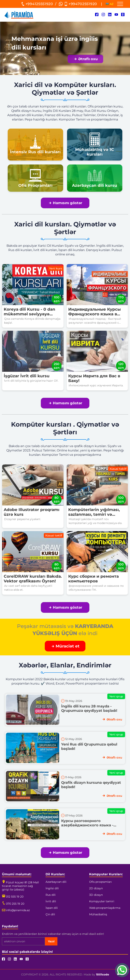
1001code (103, 974)
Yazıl (51, 941)
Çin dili (50, 914)
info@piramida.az (16, 910)
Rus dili (51, 895)
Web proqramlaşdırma (105, 908)
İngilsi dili (52, 888)
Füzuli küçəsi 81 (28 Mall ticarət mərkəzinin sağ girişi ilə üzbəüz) (20, 886)
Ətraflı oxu (86, 59)
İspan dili (52, 908)
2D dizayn (96, 888)
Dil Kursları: (55, 874)
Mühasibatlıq (98, 914)
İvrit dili (51, 901)
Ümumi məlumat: (17, 874)
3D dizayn (96, 895)
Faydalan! (10, 926)
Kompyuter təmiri (102, 901)
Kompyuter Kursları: (106, 874)
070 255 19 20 (13, 904)
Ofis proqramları (101, 882)
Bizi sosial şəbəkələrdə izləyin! (27, 952)
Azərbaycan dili (56, 882)
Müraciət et (66, 646)
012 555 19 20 (13, 897)
